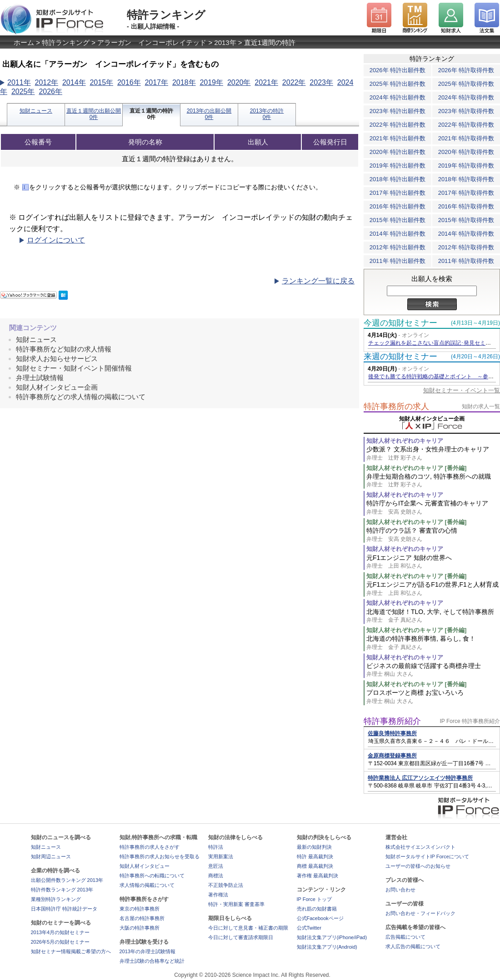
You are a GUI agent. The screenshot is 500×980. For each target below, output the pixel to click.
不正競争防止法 (226, 885)
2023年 (321, 82)
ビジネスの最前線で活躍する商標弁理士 (433, 670)
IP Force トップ (314, 899)
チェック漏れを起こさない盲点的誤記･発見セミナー (432, 343)
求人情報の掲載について (147, 885)
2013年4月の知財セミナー (60, 932)
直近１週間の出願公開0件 (94, 114)
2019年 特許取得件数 (466, 166)
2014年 (74, 82)
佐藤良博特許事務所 (392, 733)
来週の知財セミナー (400, 356)
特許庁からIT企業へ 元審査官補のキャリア (433, 507)
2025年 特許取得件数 (466, 84)
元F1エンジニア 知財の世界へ (433, 562)
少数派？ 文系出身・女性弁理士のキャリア (433, 453)
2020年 (239, 82)
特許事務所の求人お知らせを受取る (160, 856)
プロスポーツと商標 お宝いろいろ (433, 697)
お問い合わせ (400, 890)
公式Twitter (309, 928)
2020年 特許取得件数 (466, 152)
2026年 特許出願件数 (398, 70)
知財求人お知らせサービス (57, 359)
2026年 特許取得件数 (466, 70)
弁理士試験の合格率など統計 (152, 961)
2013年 (225, 42)
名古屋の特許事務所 (142, 918)
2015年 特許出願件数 (398, 220)
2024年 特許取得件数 (466, 97)
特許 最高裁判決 (315, 856)
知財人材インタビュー (145, 866)
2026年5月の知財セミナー (60, 942)
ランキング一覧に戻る (318, 281)
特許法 (216, 847)
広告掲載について (405, 937)
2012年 (46, 82)
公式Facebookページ (320, 918)
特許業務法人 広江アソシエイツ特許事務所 (420, 778)
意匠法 (216, 866)
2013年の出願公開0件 (209, 114)
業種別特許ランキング (56, 899)
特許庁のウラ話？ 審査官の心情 (433, 535)
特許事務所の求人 (396, 406)
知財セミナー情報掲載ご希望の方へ (71, 951)
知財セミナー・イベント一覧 (462, 390)
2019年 (211, 82)
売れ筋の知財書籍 (317, 909)
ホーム (24, 42)
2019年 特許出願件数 (398, 166)
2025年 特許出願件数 (398, 84)
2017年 (156, 82)
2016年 (129, 82)
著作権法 (218, 895)
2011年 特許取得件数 (466, 261)
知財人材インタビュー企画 (57, 387)
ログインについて (56, 240)
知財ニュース (36, 111)
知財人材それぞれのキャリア (405, 441)
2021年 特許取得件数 (466, 138)
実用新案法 (221, 856)
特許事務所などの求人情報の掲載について (81, 397)
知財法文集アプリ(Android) (327, 947)
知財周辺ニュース (51, 856)
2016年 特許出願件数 (398, 206)
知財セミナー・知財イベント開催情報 (74, 368)
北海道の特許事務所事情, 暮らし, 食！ (433, 643)
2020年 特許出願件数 (398, 152)
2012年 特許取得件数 (466, 247)
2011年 (19, 82)
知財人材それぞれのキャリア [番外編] (416, 468)
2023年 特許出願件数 (398, 111)
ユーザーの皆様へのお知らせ (418, 866)
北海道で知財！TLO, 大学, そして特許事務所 (433, 616)
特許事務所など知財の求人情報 (64, 349)
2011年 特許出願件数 (398, 261)
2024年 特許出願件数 (398, 97)
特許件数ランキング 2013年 (62, 890)
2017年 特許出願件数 (398, 193)
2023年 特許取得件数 (466, 111)
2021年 (266, 82)
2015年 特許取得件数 (466, 220)
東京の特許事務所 (140, 909)
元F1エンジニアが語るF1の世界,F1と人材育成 (433, 589)
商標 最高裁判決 (315, 866)
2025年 (23, 92)
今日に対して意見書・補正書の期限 (248, 928)
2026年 (50, 92)
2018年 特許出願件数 (398, 179)
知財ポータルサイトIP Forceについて (427, 856)
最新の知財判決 (314, 847)
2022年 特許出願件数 (398, 125)
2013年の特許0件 (267, 114)
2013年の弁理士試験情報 (147, 951)
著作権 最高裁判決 (317, 876)
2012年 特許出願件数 (398, 247)
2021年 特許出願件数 (398, 138)
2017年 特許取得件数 (466, 193)
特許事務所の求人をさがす (150, 847)
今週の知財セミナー (400, 323)
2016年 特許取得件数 (466, 206)
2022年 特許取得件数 (466, 125)
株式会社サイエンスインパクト (420, 847)
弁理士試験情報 (40, 378)
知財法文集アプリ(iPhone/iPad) (332, 937)
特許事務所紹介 (392, 721)
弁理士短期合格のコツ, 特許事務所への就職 (433, 481)
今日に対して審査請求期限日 (241, 937)
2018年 (184, 82)
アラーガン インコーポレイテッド (152, 42)
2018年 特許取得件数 (466, 179)
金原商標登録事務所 (392, 756)
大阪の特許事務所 (140, 928)
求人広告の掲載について (413, 946)
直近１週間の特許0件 (151, 114)
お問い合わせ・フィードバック (420, 913)
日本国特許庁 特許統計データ (64, 909)
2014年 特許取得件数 (466, 234)
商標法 (216, 876)
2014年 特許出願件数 (398, 234)
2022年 (294, 82)
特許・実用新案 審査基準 (236, 904)
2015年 (101, 82)
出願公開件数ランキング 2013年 (67, 880)
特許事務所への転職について (152, 876)
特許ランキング (66, 42)
